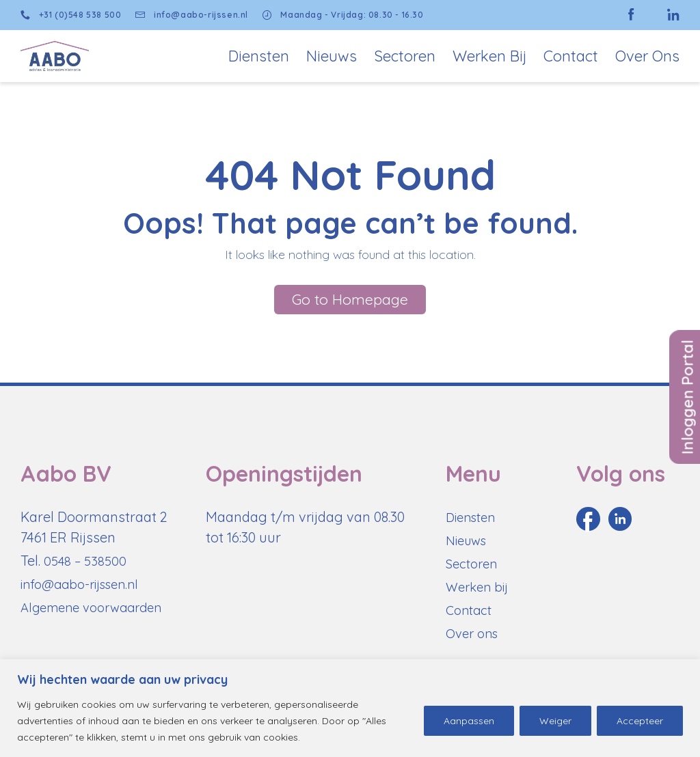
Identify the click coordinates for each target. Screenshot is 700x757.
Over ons (474, 640)
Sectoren (405, 56)
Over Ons (647, 56)
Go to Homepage (350, 304)
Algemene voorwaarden (98, 614)
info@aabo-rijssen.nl (197, 15)
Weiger (555, 721)
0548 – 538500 (87, 567)
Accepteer (640, 721)
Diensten (259, 56)
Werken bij (489, 56)
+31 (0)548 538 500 (71, 15)
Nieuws (332, 56)
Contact (571, 56)
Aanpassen (469, 721)
